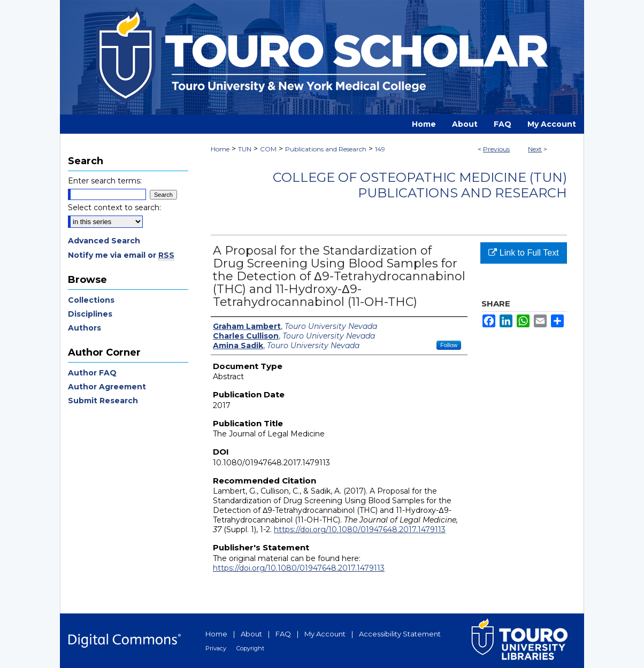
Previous (496, 149)
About (251, 634)
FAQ (283, 634)
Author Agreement (107, 387)
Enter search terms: (105, 181)
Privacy (216, 648)
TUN (245, 149)
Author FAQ (92, 373)
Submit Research (103, 401)
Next (535, 149)
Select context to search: (114, 208)
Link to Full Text (523, 253)
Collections (91, 300)
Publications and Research (326, 149)
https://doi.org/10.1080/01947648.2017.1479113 (360, 529)
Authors (85, 328)
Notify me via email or (121, 255)
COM (268, 149)
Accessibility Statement (400, 634)
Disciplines (90, 314)
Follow (449, 345)
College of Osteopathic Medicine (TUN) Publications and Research (420, 185)
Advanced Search (104, 241)
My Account (325, 634)
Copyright (250, 648)
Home (220, 149)
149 (380, 149)
